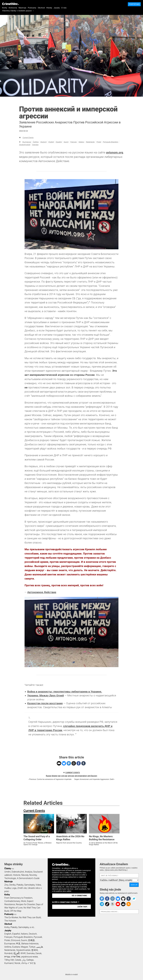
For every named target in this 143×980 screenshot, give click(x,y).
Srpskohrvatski (25, 145)
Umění (7, 872)
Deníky (12, 885)
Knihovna (13, 8)
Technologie (10, 878)
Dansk (38, 953)
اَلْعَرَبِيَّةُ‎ (16, 953)
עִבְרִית (7, 957)
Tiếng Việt (9, 960)
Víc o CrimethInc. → (81, 896)
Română (8, 953)
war (59, 776)
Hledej (49, 8)
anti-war (71, 776)
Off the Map (16, 911)
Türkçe (32, 947)
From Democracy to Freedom (18, 898)
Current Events (28, 138)
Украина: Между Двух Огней (46, 696)
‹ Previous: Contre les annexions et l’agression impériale (50, 779)
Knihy (5, 8)
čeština (36, 142)
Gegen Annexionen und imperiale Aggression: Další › (94, 779)
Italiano (81, 142)
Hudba (8, 888)
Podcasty (32, 8)
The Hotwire (10, 921)
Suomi (66, 142)
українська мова (29, 957)
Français (74, 142)
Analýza (29, 872)
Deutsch (44, 142)
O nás (64, 8)
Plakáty (20, 885)
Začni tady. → (84, 907)
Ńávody (25, 875)
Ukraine (54, 776)
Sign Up (134, 885)
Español (59, 142)
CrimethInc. (10, 4)
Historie (17, 875)
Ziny (6, 885)
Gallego (30, 960)
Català (18, 960)
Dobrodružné (18, 872)
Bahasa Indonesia (30, 944)
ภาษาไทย (16, 957)
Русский (38, 937)
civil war (64, 776)
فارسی (40, 947)
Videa (38, 885)
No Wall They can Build (30, 917)
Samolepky (29, 885)
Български (27, 142)
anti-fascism (92, 776)
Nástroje (22, 8)
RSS (13, 869)
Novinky (33, 875)
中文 (18, 944)
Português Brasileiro (111, 142)
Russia (48, 776)
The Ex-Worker (11, 917)
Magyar (24, 947)
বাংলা (23, 953)
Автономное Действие (42, 592)
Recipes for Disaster (25, 904)
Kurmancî (9, 963)
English (51, 142)
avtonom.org (115, 152)
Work (24, 901)
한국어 (35, 950)
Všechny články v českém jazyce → (18, 11)
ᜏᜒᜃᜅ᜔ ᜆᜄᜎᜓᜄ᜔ (28, 963)
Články (8, 868)
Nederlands (90, 142)
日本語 (31, 940)
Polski (99, 142)
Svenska (35, 145)
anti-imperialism (81, 776)
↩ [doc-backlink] (76, 734)
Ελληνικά (16, 940)
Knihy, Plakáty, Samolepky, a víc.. (20, 927)
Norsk (17, 963)
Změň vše (22, 888)
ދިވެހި (24, 960)
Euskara (16, 947)
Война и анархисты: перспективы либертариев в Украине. (65, 692)
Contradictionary (12, 901)
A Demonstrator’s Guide (28, 878)
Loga (14, 888)
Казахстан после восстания (45, 703)
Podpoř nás (134, 4)
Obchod (41, 8)
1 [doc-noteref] (90, 302)
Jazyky (57, 8)
